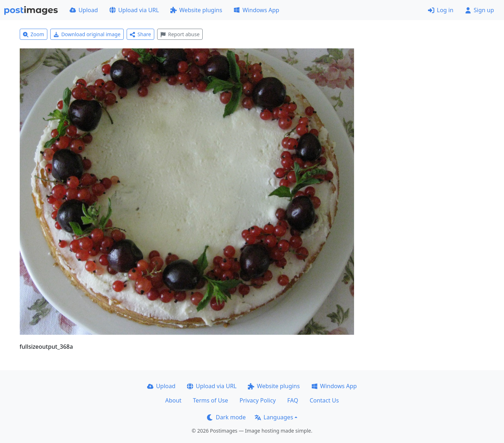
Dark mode (226, 417)
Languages (274, 417)
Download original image (87, 34)
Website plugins (196, 10)
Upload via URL (134, 10)
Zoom (34, 34)
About (173, 400)
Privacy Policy (258, 400)
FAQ (293, 400)
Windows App (256, 10)
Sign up (479, 10)
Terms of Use (211, 400)
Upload (84, 10)
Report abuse (180, 34)
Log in (441, 10)
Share (140, 34)
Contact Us (324, 400)
